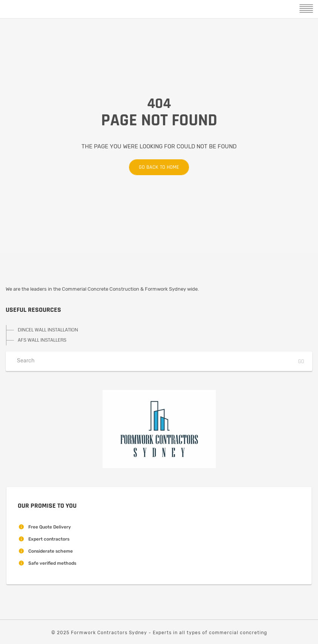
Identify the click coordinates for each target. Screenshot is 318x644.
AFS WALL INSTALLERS (42, 340)
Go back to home (154, 167)
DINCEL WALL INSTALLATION (48, 330)
